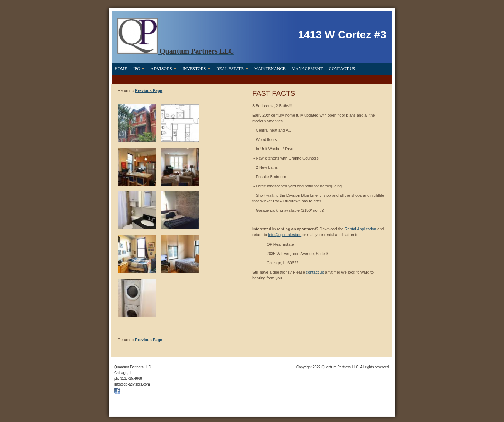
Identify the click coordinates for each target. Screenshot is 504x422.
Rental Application (360, 229)
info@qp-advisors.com (132, 384)
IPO (137, 69)
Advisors (161, 69)
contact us (315, 272)
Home (121, 69)
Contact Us (342, 69)
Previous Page (149, 90)
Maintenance (270, 69)
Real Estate (230, 69)
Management (307, 69)
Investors (194, 69)
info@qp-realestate (285, 235)
